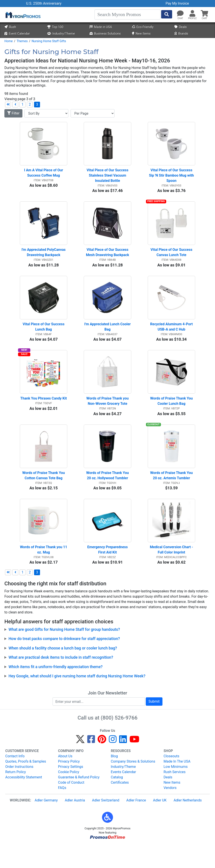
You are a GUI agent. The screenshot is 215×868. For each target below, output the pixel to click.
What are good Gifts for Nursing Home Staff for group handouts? (64, 653)
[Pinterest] (102, 765)
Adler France (136, 824)
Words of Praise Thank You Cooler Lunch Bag (172, 417)
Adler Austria (75, 824)
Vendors (170, 812)
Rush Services (175, 796)
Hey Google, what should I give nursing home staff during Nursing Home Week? (77, 700)
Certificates (120, 806)
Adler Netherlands (188, 824)
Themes (22, 41)
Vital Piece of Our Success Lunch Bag (44, 339)
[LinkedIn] (123, 765)
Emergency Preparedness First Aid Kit (108, 574)
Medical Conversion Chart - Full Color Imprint (172, 574)
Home (9, 41)
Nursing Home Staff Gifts (49, 41)
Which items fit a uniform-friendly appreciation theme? (56, 691)
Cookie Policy (69, 796)
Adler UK (160, 824)
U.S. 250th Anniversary (44, 3)
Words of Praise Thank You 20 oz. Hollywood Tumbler (108, 495)
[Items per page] (93, 113)
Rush (10, 27)
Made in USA (101, 27)
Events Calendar (123, 796)
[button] (192, 14)
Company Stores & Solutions (133, 785)
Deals (180, 27)
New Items (141, 33)
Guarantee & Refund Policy (79, 801)
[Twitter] (80, 765)
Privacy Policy (69, 785)
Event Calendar (17, 33)
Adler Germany (46, 824)
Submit (154, 725)
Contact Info (15, 780)
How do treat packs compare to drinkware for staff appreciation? (64, 663)
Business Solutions (105, 33)
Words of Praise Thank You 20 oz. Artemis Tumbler (172, 495)
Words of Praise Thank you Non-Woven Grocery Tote (108, 417)
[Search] (128, 14)
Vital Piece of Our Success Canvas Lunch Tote (172, 260)
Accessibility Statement (24, 801)
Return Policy (15, 796)
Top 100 (55, 27)
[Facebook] (91, 765)
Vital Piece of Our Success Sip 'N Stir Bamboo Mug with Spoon (172, 179)
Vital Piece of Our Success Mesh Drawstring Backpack (108, 260)
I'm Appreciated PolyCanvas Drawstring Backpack (44, 260)
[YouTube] (134, 765)
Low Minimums (176, 791)
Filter (13, 113)
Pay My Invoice (177, 3)
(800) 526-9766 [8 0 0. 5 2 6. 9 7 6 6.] (119, 742)
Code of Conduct (71, 806)
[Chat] (180, 14)
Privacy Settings (71, 791)
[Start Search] (167, 14)
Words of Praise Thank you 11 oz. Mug (44, 574)
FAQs (62, 812)
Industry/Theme (61, 33)
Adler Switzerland (106, 824)
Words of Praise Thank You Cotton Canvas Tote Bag (44, 495)
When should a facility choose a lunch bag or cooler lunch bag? (63, 672)
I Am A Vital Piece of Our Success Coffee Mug (44, 177)
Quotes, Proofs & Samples (26, 785)
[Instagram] (113, 765)
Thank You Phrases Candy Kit (44, 414)
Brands (181, 33)
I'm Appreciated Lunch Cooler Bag (108, 339)
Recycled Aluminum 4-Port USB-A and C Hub (172, 339)
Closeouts (171, 780)
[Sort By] (46, 113)
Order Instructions (19, 791)
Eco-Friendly (143, 27)
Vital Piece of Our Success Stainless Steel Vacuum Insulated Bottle (108, 179)
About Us (65, 780)
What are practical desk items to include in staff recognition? (61, 681)
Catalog (117, 801)
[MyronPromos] (23, 15)
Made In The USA (177, 785)
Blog (114, 780)
